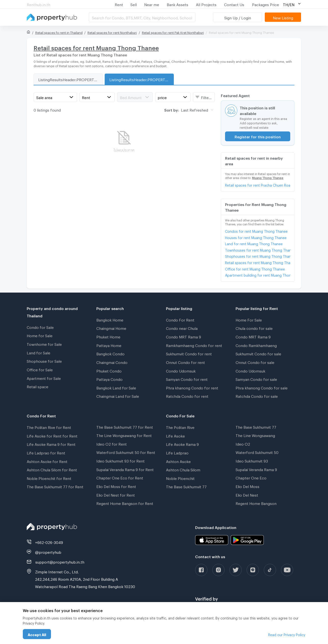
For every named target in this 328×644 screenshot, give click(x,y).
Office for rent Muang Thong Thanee (255, 268)
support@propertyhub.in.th (60, 561)
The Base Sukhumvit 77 (186, 486)
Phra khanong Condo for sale (262, 387)
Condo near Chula (182, 328)
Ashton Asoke (178, 461)
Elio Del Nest (247, 494)
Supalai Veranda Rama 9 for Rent (125, 469)
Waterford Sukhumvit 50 (257, 452)
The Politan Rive (180, 427)
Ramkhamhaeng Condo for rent (194, 345)
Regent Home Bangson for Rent (125, 503)
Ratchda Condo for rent (187, 396)
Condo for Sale (40, 327)
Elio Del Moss (247, 486)
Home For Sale (249, 319)
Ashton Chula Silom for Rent (52, 469)
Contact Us (234, 4)
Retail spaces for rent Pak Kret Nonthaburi (173, 32)
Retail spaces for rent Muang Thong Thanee (258, 262)
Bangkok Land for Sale (116, 387)
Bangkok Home (110, 319)
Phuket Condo (109, 370)
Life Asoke (175, 435)
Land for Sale (38, 352)
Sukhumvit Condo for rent (189, 353)
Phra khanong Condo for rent (192, 387)
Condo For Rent (180, 319)
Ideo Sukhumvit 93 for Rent (120, 460)
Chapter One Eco (251, 477)
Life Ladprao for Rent (46, 452)
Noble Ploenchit (180, 478)
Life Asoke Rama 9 (182, 444)
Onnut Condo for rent (185, 362)
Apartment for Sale (44, 378)
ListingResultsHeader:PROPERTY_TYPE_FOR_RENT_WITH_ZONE (141, 79)
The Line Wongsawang (255, 435)
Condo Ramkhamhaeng (256, 345)
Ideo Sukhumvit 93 (252, 460)
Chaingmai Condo (112, 362)
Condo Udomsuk (181, 370)
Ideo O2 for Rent (112, 443)
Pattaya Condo (109, 379)
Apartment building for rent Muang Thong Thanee (258, 275)
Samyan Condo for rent (187, 379)
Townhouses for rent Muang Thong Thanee (258, 250)
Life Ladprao (177, 452)
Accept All (37, 634)
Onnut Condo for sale (255, 362)
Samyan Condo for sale (256, 379)
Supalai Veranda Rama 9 (256, 469)
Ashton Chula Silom (183, 469)
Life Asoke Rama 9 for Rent (51, 444)
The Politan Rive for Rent (49, 427)
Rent (119, 4)
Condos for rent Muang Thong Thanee (256, 231)
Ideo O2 (243, 443)
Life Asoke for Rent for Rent (52, 435)
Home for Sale (40, 335)
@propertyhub (48, 552)
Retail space (38, 386)
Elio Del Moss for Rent (116, 486)
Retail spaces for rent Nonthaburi (112, 32)
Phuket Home (108, 336)
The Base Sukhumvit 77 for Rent (55, 486)
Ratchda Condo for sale (257, 396)
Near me (152, 4)
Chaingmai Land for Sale (118, 396)
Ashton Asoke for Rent (47, 461)
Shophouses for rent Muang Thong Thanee (258, 256)
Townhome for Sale (44, 344)
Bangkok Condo (110, 353)
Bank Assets (177, 4)
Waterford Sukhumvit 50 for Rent (126, 452)
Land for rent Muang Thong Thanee (254, 243)
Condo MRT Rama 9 (183, 336)
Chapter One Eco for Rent (120, 477)
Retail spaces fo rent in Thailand (59, 32)
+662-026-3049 (49, 542)
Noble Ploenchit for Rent (49, 478)
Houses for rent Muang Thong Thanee (256, 237)
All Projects (206, 4)
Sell (134, 4)
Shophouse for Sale (44, 361)
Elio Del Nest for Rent (116, 494)
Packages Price (265, 4)
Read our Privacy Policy (287, 634)
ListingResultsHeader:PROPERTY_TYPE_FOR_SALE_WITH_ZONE (70, 79)
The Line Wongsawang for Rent (124, 435)
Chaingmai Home (111, 328)
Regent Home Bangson (256, 503)
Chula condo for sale (254, 328)
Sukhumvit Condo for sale (258, 353)
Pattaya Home (109, 345)
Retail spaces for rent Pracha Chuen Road (258, 185)
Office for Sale (40, 369)
